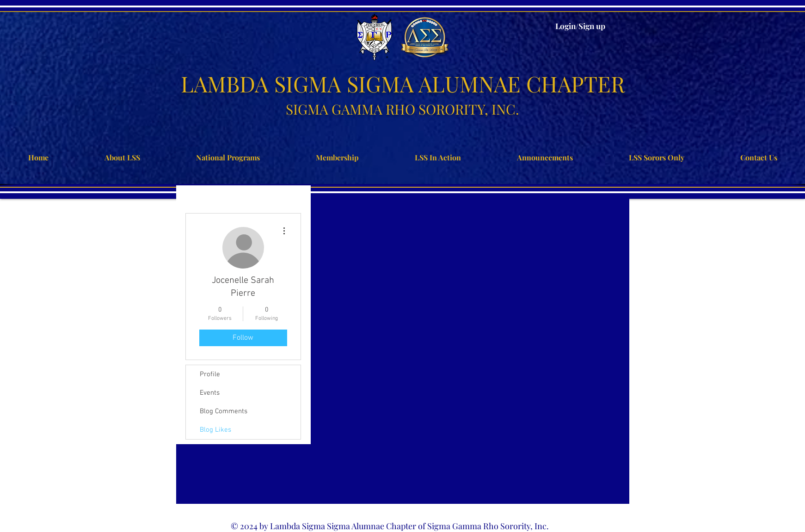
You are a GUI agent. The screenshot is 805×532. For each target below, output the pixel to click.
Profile (210, 374)
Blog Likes (215, 430)
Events (210, 393)
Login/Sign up (580, 26)
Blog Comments (224, 411)
